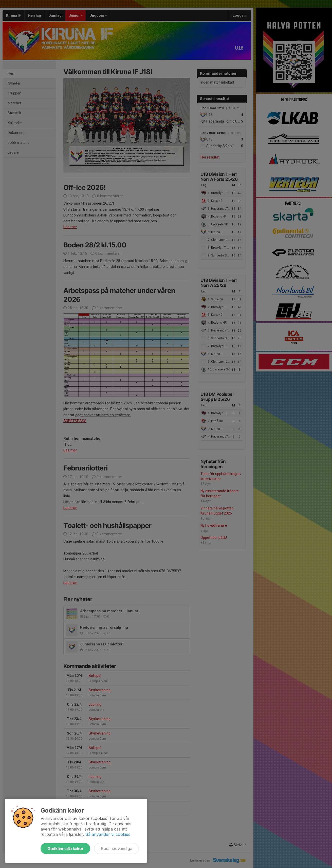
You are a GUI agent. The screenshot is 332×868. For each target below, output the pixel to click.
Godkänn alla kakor (65, 849)
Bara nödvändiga (116, 849)
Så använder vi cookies (108, 834)
